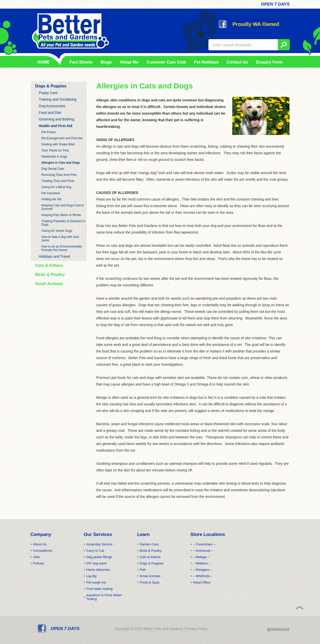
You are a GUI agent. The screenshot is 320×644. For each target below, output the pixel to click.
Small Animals (49, 284)
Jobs (36, 557)
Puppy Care (48, 93)
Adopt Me (129, 62)
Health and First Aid (56, 126)
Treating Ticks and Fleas (58, 181)
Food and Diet (50, 113)
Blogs (106, 62)
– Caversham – (204, 544)
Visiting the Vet (51, 199)
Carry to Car (95, 551)
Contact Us (237, 62)
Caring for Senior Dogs (57, 231)
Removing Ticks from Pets (59, 175)
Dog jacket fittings (100, 557)
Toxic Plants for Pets (55, 150)
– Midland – (202, 563)
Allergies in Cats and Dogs (61, 163)
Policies (39, 563)
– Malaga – (201, 557)
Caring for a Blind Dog (56, 187)
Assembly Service (100, 544)
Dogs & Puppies (51, 86)
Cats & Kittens (49, 265)
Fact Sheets (80, 62)
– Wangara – (203, 570)
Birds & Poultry (50, 275)
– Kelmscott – (203, 551)
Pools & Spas (150, 582)
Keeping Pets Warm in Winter (61, 215)
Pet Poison (49, 132)
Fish (143, 570)
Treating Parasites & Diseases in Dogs (64, 223)
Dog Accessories (52, 106)
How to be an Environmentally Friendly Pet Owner (62, 248)
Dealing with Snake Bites (58, 144)
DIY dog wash (97, 563)
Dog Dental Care (53, 169)
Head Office (202, 582)
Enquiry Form (269, 62)
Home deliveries (98, 570)
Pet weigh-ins (96, 582)
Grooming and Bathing (57, 119)
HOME (43, 62)
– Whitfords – (203, 576)
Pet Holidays (206, 62)
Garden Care (149, 544)
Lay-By (92, 576)
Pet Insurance (51, 193)
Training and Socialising (58, 99)
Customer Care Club (166, 62)
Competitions (43, 551)
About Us (40, 544)
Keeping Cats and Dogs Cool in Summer (63, 207)
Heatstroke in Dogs (54, 157)
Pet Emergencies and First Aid (62, 138)
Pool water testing (100, 589)
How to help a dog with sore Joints (60, 239)
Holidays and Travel (55, 256)
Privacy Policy (197, 629)
